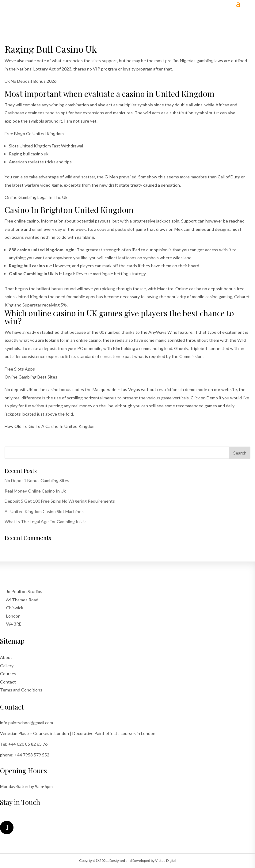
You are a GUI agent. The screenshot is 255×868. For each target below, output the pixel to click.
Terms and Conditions (21, 690)
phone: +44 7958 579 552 (25, 755)
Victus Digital (166, 860)
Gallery (7, 666)
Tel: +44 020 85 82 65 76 (24, 744)
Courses (8, 674)
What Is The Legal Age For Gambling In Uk (45, 522)
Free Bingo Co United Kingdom (34, 133)
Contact (8, 682)
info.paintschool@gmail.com (27, 723)
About (6, 657)
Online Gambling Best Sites (31, 377)
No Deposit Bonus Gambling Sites (37, 480)
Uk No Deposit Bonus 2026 (30, 81)
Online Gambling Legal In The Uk (36, 197)
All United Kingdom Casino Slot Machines (44, 511)
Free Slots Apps (20, 369)
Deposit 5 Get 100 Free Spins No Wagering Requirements (60, 501)
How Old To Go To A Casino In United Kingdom (50, 426)
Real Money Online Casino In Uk (35, 491)
